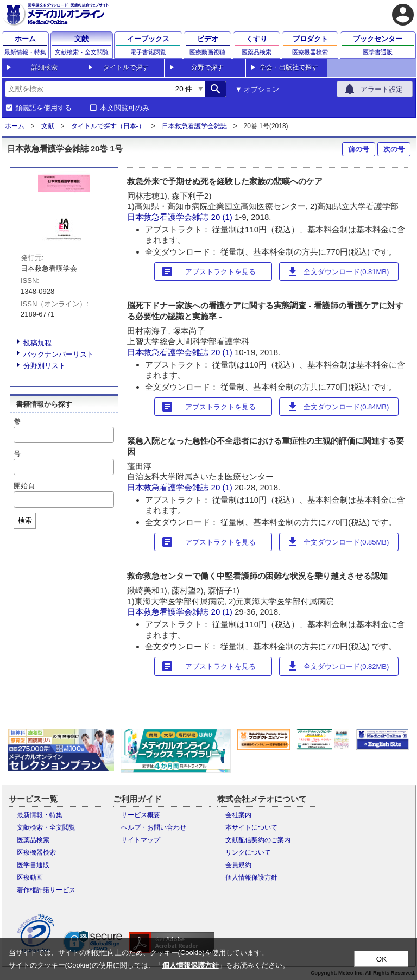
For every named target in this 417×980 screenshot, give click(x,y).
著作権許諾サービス (46, 890)
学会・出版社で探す (289, 67)
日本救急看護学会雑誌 (194, 126)
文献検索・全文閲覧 (46, 827)
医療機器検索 (36, 852)
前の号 (359, 149)
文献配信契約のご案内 (258, 840)
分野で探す (207, 67)
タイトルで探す (126, 67)
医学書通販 (33, 865)
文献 (48, 126)
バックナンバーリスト (59, 354)
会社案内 (238, 815)
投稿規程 (37, 343)
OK (381, 959)
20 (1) (223, 217)
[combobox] (86, 89)
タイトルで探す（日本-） (108, 126)
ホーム (15, 126)
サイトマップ (141, 840)
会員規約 (238, 865)
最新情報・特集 (40, 815)
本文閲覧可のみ (125, 108)
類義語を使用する (43, 108)
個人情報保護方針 (251, 877)
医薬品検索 (33, 840)
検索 (25, 520)
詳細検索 (45, 67)
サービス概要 (141, 815)
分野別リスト (45, 366)
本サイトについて (251, 827)
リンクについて (248, 852)
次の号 (394, 149)
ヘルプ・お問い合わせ (154, 827)
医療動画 (30, 877)
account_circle (403, 15)
